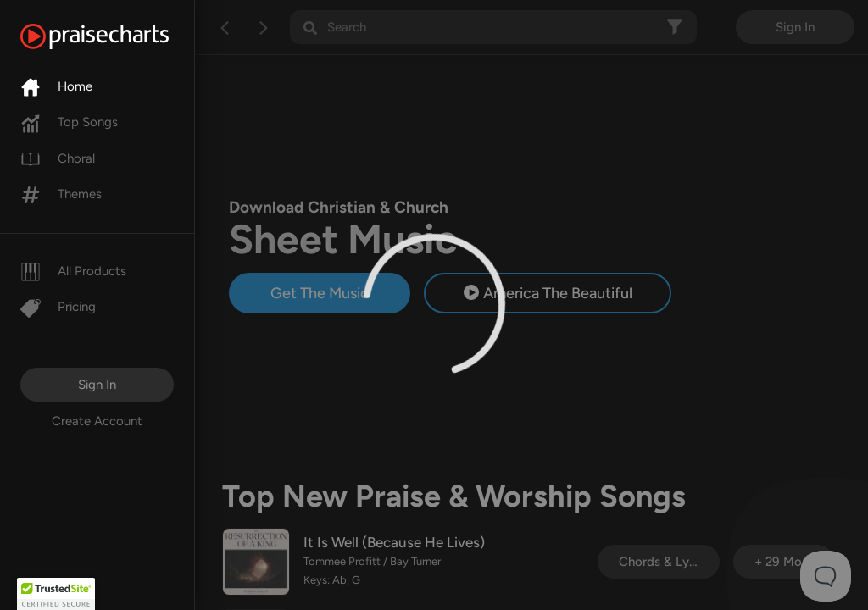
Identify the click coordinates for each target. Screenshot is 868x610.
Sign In (97, 385)
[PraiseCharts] (116, 36)
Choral (58, 158)
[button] (56, 594)
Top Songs (69, 122)
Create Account (97, 421)
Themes (61, 194)
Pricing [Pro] (58, 307)
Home (56, 86)
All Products (73, 271)
